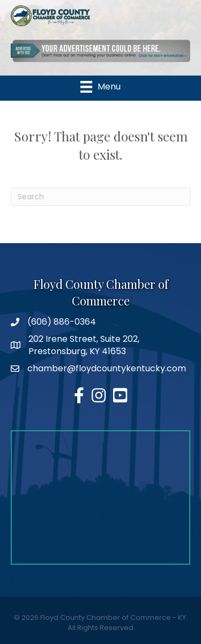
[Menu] (100, 87)
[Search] (100, 197)
